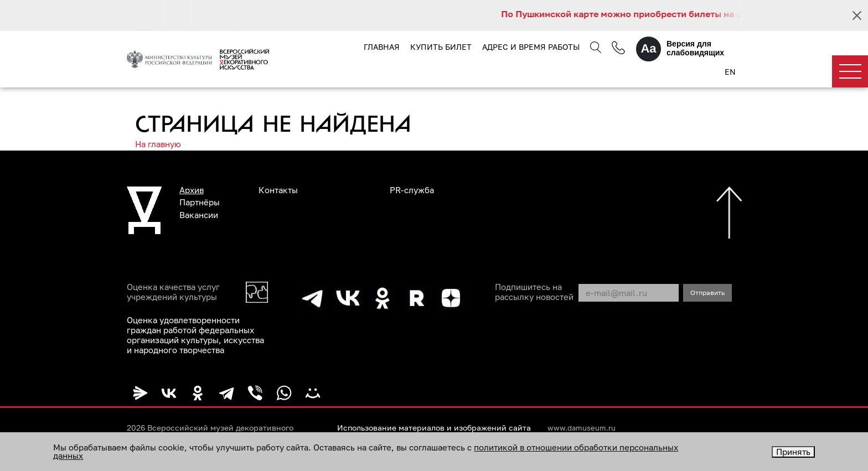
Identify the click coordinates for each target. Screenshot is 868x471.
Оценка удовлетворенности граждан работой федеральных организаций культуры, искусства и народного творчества (195, 335)
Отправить (707, 293)
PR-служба (412, 190)
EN (730, 72)
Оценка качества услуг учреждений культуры (173, 292)
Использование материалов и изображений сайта (434, 428)
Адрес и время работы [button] (531, 47)
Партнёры (200, 202)
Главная (382, 47)
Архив (192, 190)
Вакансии (199, 215)
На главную (158, 144)
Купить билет (441, 47)
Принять (793, 452)
